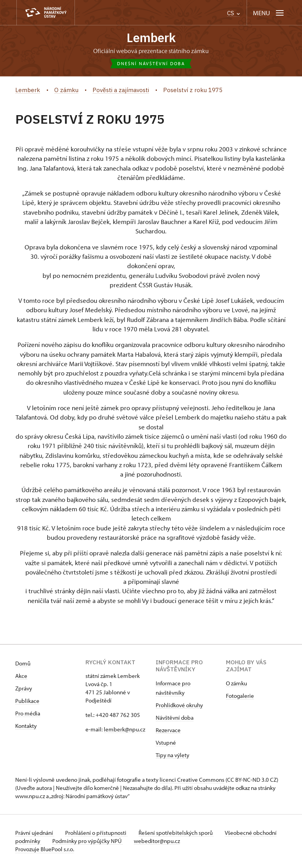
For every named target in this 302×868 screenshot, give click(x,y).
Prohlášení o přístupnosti (98, 833)
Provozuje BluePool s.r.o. (45, 850)
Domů (23, 664)
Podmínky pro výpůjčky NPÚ (114, 842)
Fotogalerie (240, 696)
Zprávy (24, 689)
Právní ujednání (35, 833)
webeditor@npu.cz (185, 842)
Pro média (28, 714)
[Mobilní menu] (269, 13)
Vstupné (166, 743)
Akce (21, 677)
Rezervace (168, 731)
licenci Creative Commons (192, 780)
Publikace (27, 702)
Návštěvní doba (175, 718)
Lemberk (151, 38)
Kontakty (26, 727)
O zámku (236, 684)
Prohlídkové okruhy (179, 706)
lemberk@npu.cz (124, 730)
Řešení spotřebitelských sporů (179, 833)
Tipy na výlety (172, 756)
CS (234, 13)
